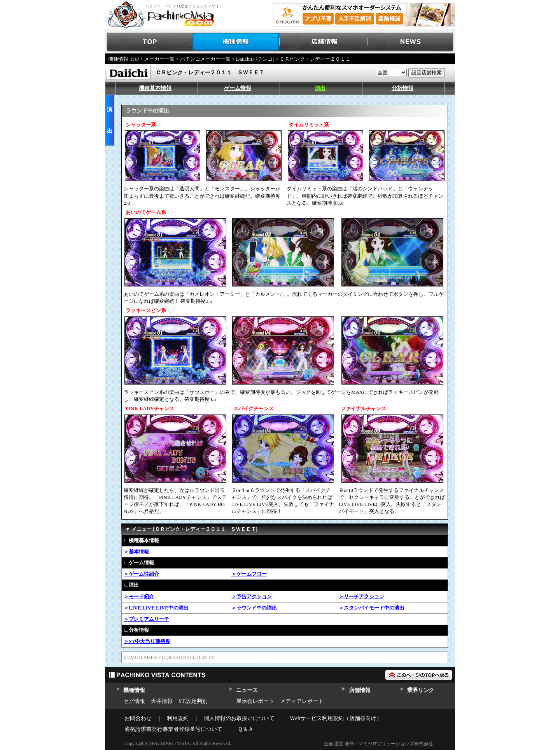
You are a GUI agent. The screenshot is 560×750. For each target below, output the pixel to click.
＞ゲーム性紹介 (141, 574)
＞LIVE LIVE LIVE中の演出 (156, 608)
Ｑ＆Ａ (246, 729)
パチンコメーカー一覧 (205, 59)
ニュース (247, 690)
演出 (320, 88)
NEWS (411, 42)
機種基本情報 (155, 88)
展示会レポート (255, 701)
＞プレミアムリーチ (146, 619)
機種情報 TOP (123, 59)
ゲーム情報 (238, 88)
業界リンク (421, 690)
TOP (149, 42)
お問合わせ (138, 718)
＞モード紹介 (139, 596)
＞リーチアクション (361, 596)
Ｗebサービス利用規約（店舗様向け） (336, 718)
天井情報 (162, 701)
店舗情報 (324, 42)
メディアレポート (302, 701)
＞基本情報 (136, 552)
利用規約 (178, 718)
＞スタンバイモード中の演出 (372, 608)
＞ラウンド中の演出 (254, 608)
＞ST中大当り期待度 (147, 641)
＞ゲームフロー (249, 574)
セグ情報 (134, 701)
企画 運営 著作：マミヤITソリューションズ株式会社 (378, 744)
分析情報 (402, 88)
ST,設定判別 (193, 701)
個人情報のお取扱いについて (239, 718)
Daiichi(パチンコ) (255, 59)
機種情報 (236, 42)
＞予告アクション (252, 596)
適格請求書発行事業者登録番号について (173, 729)
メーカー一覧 (159, 59)
